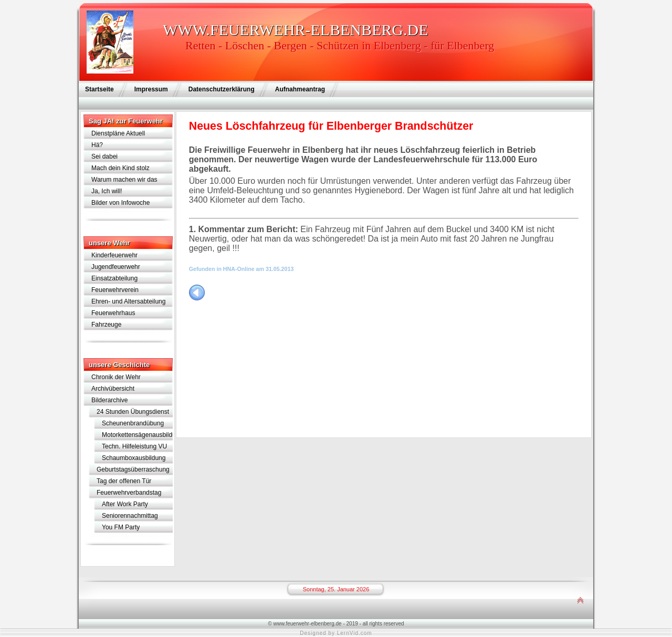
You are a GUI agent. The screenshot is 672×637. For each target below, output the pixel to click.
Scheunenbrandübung (133, 423)
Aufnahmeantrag (300, 89)
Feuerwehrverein (115, 290)
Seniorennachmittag (130, 516)
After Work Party (125, 504)
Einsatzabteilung (114, 278)
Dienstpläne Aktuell (118, 133)
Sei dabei (104, 156)
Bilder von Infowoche (120, 203)
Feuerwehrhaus (113, 313)
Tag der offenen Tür (124, 481)
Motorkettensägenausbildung (137, 435)
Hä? (97, 145)
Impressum (151, 89)
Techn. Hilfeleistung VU (134, 446)
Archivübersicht (113, 389)
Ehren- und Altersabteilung (128, 301)
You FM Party (121, 527)
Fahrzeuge (106, 325)
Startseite (99, 89)
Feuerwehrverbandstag (129, 493)
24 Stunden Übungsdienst (133, 412)
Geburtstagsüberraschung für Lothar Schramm (133, 471)
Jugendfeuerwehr (116, 267)
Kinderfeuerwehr (114, 255)
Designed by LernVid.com (336, 633)
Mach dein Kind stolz (120, 168)
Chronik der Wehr (116, 377)
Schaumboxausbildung (134, 458)
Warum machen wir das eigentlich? (124, 181)
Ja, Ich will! (107, 191)
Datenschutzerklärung (222, 89)
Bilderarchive (109, 400)
